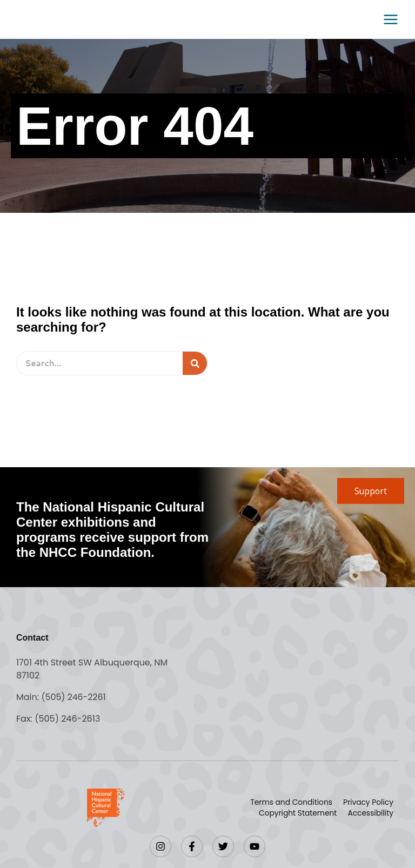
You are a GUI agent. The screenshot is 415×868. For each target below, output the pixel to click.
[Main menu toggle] (387, 19)
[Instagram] (160, 846)
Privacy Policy (368, 803)
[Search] (195, 363)
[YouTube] (255, 846)
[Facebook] (192, 846)
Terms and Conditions (290, 803)
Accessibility (370, 813)
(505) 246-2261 (74, 697)
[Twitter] (223, 846)
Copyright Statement (296, 813)
